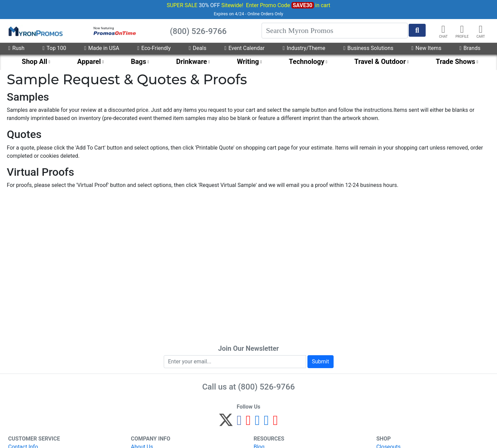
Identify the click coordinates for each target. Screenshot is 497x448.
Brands (470, 48)
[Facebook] (239, 423)
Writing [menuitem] (248, 62)
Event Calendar (245, 48)
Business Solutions (368, 48)
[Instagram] (257, 423)
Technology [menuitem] (307, 62)
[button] (462, 29)
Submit (320, 361)
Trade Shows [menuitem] (456, 62)
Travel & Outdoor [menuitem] (380, 62)
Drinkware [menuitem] (192, 62)
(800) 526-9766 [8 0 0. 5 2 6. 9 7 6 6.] (267, 387)
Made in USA (102, 48)
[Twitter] (226, 423)
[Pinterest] (248, 423)
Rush (16, 48)
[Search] (335, 31)
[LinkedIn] (267, 423)
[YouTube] (275, 423)
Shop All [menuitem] (34, 62)
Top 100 (54, 48)
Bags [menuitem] (138, 62)
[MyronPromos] (35, 31)
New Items (426, 48)
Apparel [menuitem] (89, 62)
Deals (198, 48)
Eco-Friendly (154, 48)
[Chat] (443, 29)
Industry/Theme (304, 48)
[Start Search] (417, 30)
